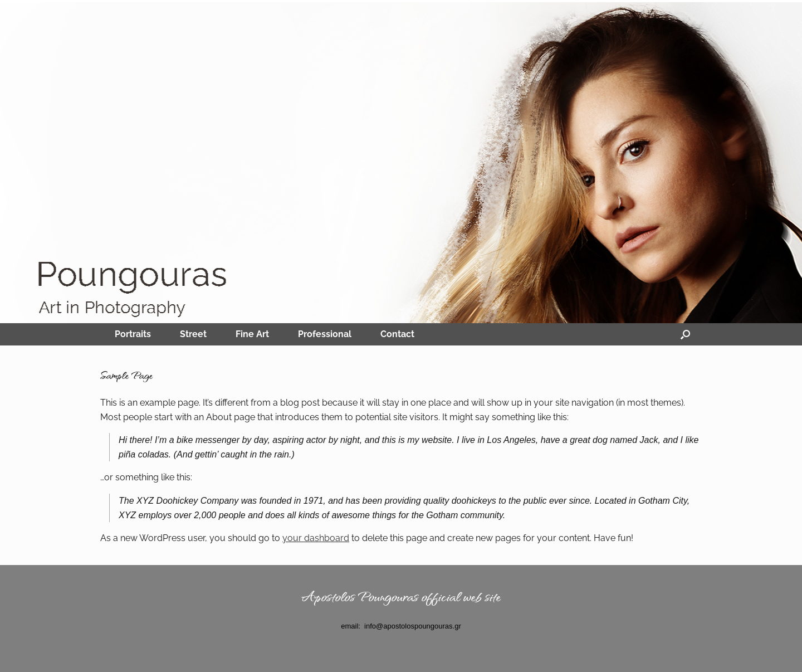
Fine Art (252, 334)
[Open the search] (685, 334)
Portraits (133, 334)
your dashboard (316, 538)
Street (193, 334)
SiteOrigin (393, 650)
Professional (325, 334)
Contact (397, 334)
